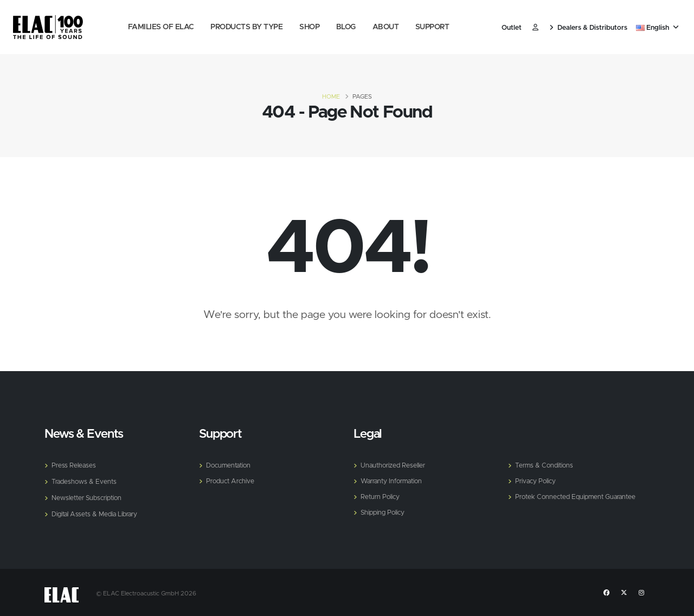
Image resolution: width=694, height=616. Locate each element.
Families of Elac (161, 27)
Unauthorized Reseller (394, 465)
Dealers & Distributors (588, 28)
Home (331, 97)
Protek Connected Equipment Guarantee (579, 495)
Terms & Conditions (546, 465)
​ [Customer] (535, 28)
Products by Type (246, 27)
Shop (309, 27)
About (386, 27)
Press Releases (74, 465)
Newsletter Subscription (89, 497)
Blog (346, 27)
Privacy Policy (536, 480)
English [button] (657, 28)
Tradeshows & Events (85, 481)
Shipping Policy (384, 511)
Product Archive (232, 480)
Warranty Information (394, 480)
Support (432, 27)
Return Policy (381, 495)
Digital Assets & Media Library (97, 512)
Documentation (230, 465)
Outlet (512, 28)
